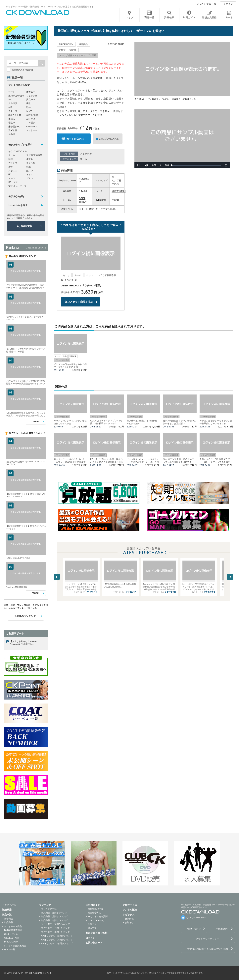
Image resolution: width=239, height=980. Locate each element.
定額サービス (130, 905)
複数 (28, 103)
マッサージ (32, 130)
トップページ (9, 905)
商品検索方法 (94, 913)
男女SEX (31, 100)
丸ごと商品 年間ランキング (55, 932)
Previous (57, 577)
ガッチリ (13, 163)
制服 (28, 167)
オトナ (30, 174)
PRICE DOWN (11, 942)
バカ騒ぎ (31, 123)
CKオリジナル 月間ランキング (57, 940)
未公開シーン (15, 127)
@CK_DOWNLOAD (196, 917)
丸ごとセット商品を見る (79, 302)
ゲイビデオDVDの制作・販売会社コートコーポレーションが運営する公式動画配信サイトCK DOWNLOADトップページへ (38, 13)
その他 (12, 134)
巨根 (11, 159)
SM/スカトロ (15, 115)
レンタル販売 (130, 910)
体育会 (30, 159)
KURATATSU (119, 191)
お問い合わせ (194, 929)
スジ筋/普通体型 (34, 155)
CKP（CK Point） (97, 920)
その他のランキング (25, 616)
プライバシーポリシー (208, 939)
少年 (11, 167)
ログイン (228, 4)
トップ (130, 18)
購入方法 (92, 928)
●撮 (10, 107)
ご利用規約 (221, 929)
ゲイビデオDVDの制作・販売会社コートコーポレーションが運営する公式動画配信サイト (50, 7)
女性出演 (13, 103)
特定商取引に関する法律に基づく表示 (208, 949)
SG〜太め (13, 182)
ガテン (30, 178)
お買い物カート (94, 943)
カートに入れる (75, 139)
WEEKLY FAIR (11, 938)
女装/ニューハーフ (17, 186)
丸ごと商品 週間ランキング (55, 924)
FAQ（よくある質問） (99, 916)
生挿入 (12, 119)
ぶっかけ (31, 119)
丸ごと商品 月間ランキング (55, 928)
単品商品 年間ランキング (54, 920)
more (35, 421)
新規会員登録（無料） (98, 933)
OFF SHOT (32, 127)
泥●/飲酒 (13, 130)
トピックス (129, 915)
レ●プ (29, 111)
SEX (11, 100)
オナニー (31, 92)
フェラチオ (86, 154)
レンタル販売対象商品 (15, 946)
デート (12, 92)
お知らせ (129, 922)
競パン (30, 171)
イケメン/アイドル (17, 151)
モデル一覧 (10, 949)
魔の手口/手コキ (16, 96)
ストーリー (14, 111)
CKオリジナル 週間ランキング (57, 936)
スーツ (12, 178)
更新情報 (129, 919)
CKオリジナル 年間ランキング (57, 943)
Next (230, 577)
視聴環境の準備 (96, 909)
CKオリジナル (11, 934)
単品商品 (9, 922)
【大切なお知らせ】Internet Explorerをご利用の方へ (24, 643)
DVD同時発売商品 (13, 930)
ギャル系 (31, 163)
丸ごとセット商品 (13, 926)
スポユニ (13, 171)
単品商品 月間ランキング (54, 916)
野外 (28, 107)
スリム (83, 159)
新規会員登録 (209, 17)
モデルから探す (17, 196)
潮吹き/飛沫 (32, 115)
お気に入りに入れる (109, 139)
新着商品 (9, 919)
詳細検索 (26, 226)
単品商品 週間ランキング (54, 913)
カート (229, 17)
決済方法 (92, 924)
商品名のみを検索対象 (23, 70)
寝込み (12, 123)
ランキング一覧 (49, 909)
